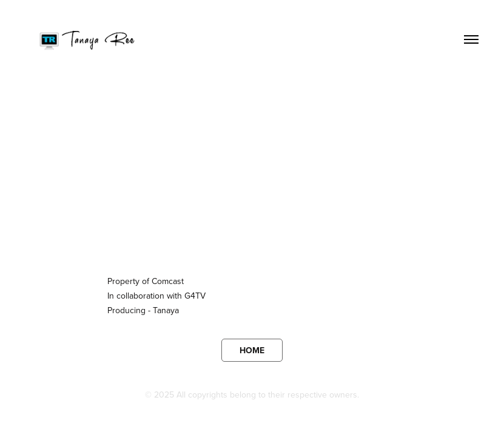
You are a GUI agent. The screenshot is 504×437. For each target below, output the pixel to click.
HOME (252, 350)
